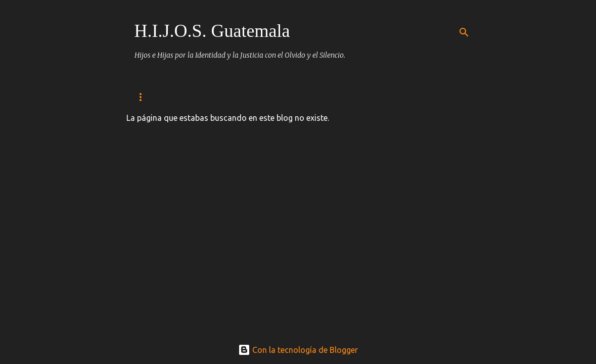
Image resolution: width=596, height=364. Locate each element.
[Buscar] (464, 32)
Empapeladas (339, 97)
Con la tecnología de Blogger (298, 350)
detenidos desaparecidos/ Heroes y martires (214, 97)
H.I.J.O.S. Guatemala (212, 31)
